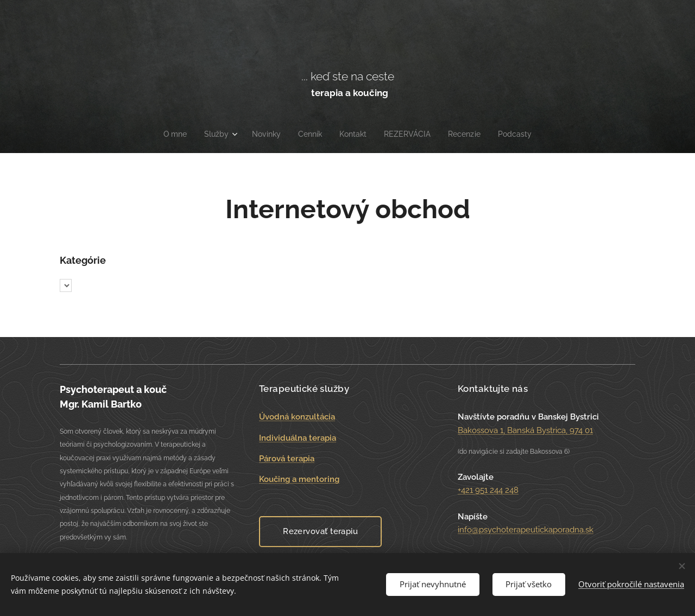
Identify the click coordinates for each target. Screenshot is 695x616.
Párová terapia (287, 458)
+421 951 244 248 (488, 490)
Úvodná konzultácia (297, 417)
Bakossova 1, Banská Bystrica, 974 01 (525, 430)
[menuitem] (170, 134)
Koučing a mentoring (299, 479)
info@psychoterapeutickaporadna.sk (526, 530)
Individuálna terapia (298, 437)
